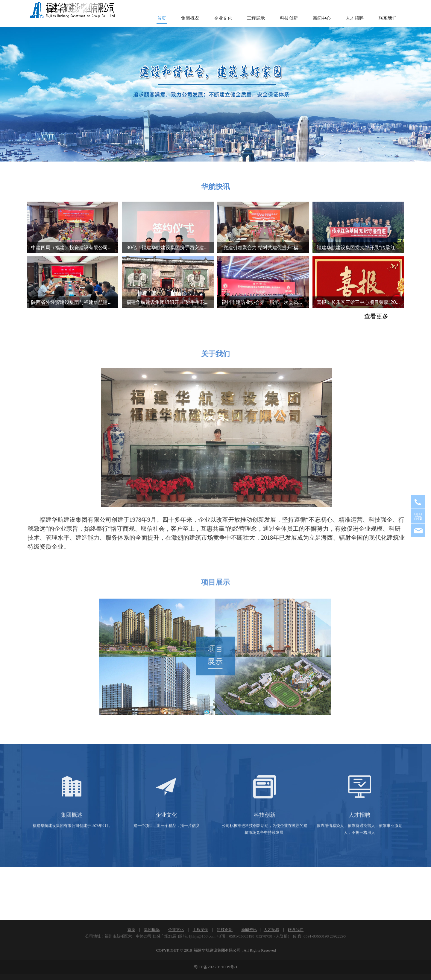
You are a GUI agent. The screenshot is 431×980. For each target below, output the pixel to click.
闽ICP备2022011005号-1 (215, 967)
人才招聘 (355, 18)
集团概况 (190, 18)
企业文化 (223, 18)
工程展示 (256, 18)
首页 (162, 18)
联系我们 (388, 18)
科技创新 (289, 18)
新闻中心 (322, 18)
